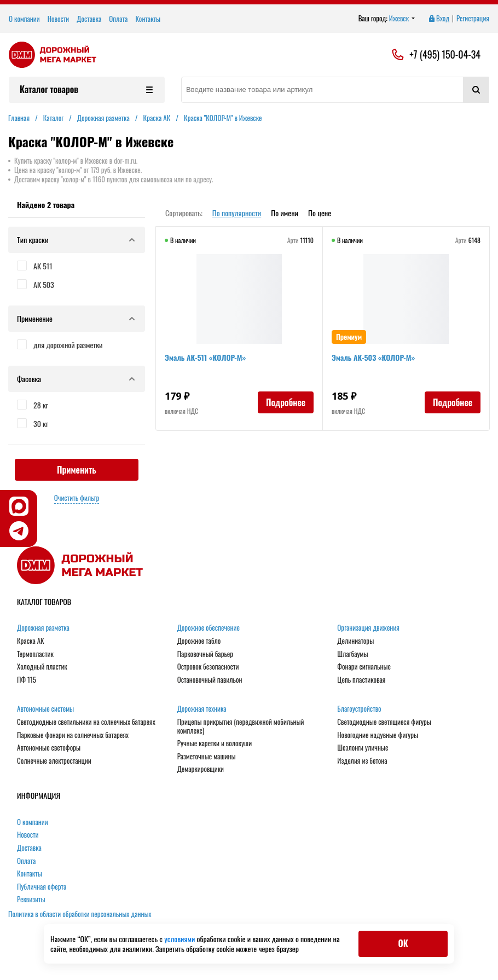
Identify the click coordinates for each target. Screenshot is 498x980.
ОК (403, 943)
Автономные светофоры (49, 748)
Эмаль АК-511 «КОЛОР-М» (205, 357)
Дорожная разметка (43, 628)
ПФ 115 (27, 680)
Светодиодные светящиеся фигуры (384, 722)
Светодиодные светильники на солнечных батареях (86, 722)
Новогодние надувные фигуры (378, 735)
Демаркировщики (201, 769)
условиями (180, 939)
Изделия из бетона (362, 761)
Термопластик (35, 654)
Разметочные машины (207, 757)
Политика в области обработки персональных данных (80, 914)
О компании (24, 19)
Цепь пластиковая (361, 680)
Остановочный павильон (210, 680)
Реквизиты (31, 900)
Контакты (148, 19)
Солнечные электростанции (54, 761)
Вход (438, 19)
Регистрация (473, 19)
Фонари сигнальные (364, 667)
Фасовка (77, 379)
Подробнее (286, 402)
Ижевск (402, 19)
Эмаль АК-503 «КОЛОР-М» (373, 357)
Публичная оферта (42, 887)
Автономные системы (45, 709)
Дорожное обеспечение (209, 628)
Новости (59, 19)
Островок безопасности (208, 667)
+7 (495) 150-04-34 (445, 55)
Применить (77, 470)
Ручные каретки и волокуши (215, 743)
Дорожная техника (202, 709)
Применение (77, 318)
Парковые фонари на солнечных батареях (73, 735)
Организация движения (368, 628)
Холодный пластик (42, 667)
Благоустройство (359, 709)
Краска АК (31, 641)
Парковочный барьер (205, 654)
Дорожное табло (199, 641)
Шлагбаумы (352, 654)
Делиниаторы (355, 641)
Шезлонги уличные (363, 748)
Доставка (89, 19)
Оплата (118, 19)
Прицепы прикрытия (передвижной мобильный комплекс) (241, 726)
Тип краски (77, 240)
